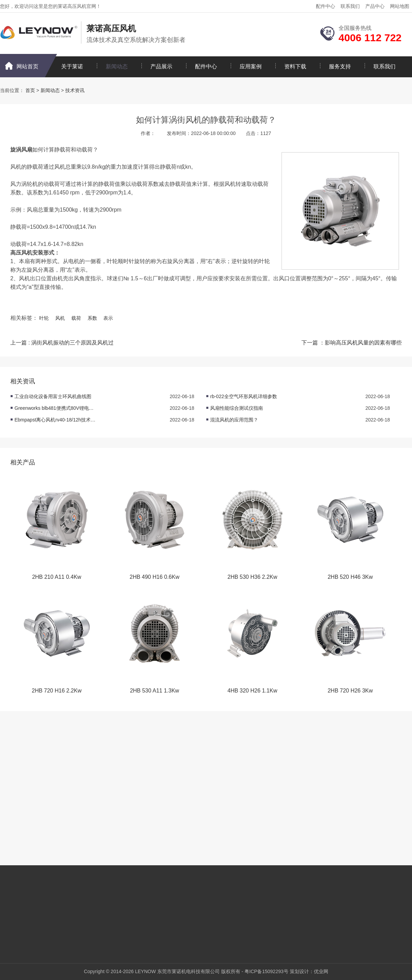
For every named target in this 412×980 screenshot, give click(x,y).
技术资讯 (75, 90)
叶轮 (44, 318)
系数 (92, 318)
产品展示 (161, 66)
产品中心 (375, 6)
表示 (108, 318)
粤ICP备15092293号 (266, 971)
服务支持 (340, 66)
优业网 (321, 971)
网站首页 (27, 66)
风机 (60, 318)
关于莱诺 (72, 66)
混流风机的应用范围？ (234, 420)
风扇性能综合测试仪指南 (237, 408)
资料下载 (295, 66)
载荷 (76, 318)
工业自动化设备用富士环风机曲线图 (53, 396)
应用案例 (251, 66)
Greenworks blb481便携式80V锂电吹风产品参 (56, 408)
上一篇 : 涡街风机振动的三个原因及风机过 (62, 343)
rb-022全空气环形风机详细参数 (243, 396)
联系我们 (350, 6)
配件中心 (325, 6)
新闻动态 (117, 66)
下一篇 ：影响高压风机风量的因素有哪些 (352, 343)
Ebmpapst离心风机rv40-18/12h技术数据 (56, 420)
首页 (30, 90)
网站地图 (400, 6)
